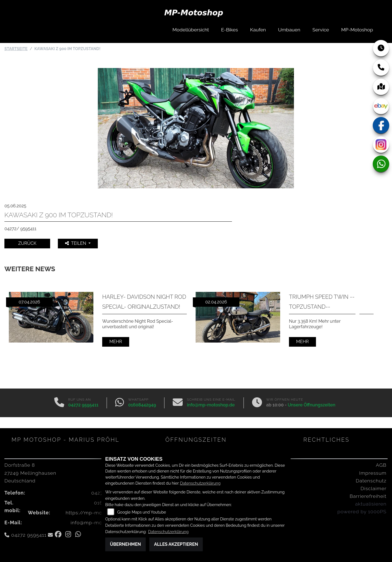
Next (356, 320)
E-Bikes (230, 30)
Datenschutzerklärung (200, 483)
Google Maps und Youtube (142, 512)
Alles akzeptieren (176, 544)
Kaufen (258, 30)
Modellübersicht (191, 30)
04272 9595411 (83, 405)
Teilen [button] (76, 243)
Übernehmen (125, 544)
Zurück (27, 243)
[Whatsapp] (120, 403)
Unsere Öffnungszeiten (311, 405)
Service (321, 30)
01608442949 (142, 405)
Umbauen (289, 30)
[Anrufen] (59, 403)
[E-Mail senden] (178, 403)
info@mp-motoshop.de (211, 405)
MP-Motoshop (357, 30)
